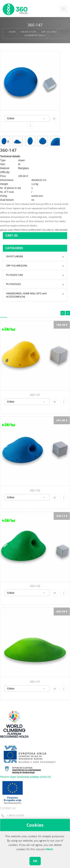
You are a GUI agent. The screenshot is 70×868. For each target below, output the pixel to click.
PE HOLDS (13, 284)
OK (35, 861)
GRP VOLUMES (49, 32)
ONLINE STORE (28, 32)
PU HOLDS (14, 275)
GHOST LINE (14, 256)
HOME (12, 32)
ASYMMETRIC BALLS (35, 35)
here (50, 849)
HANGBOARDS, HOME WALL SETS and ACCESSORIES (26, 295)
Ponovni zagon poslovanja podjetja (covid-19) (25, 777)
